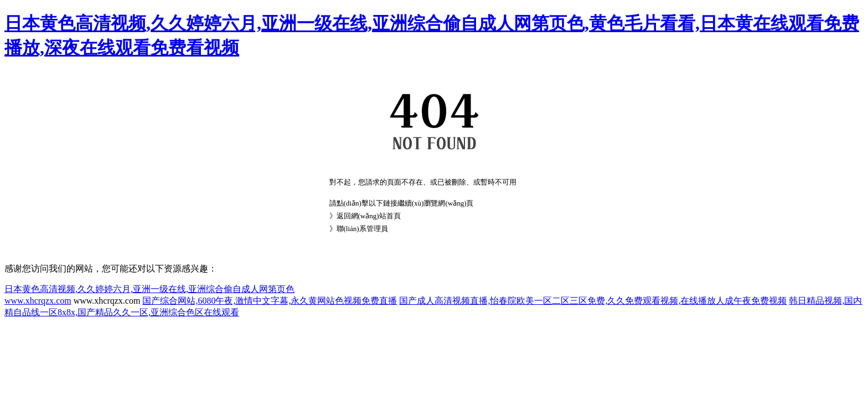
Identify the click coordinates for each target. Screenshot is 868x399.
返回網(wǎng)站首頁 (369, 216)
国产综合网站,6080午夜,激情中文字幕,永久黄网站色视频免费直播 (270, 301)
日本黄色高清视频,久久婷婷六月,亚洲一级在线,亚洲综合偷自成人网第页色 (149, 289)
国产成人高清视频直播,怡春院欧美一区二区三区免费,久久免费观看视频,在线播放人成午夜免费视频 (593, 301)
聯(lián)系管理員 (362, 229)
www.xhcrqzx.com (38, 301)
